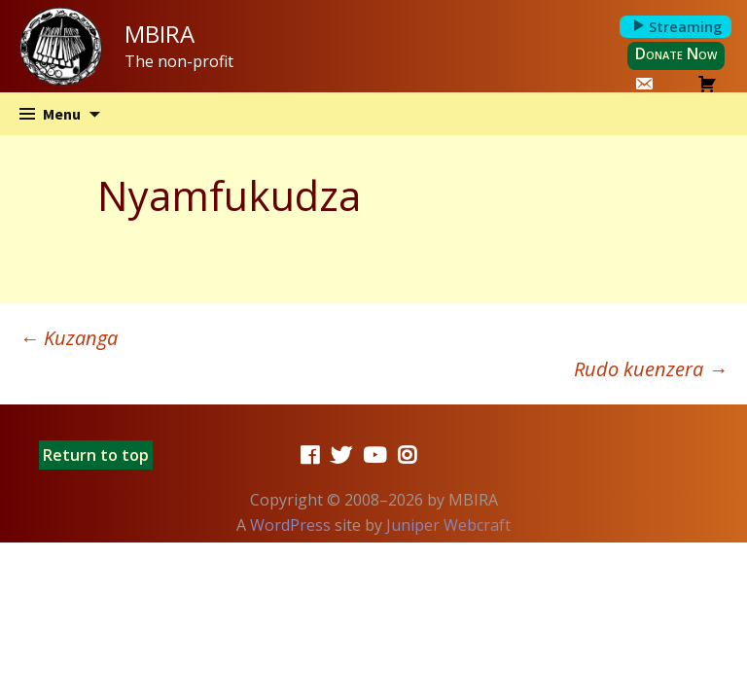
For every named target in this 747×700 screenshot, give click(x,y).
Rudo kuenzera (651, 369)
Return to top (96, 455)
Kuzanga (69, 338)
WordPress (290, 525)
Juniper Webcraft (448, 525)
